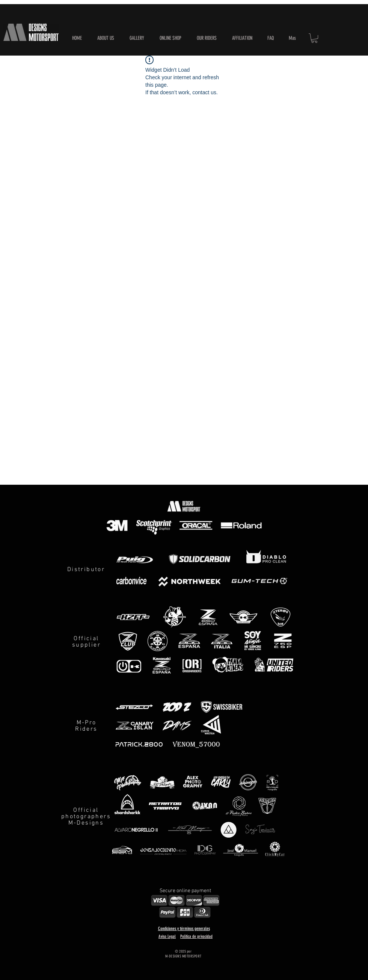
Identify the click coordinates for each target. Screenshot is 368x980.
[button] (170, 38)
